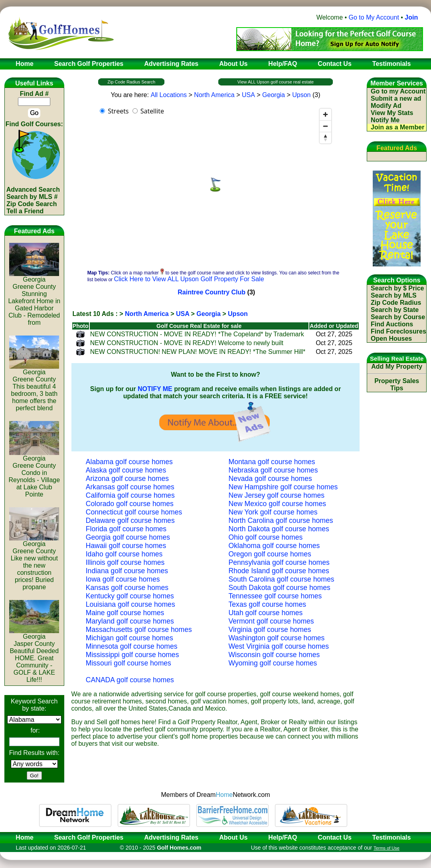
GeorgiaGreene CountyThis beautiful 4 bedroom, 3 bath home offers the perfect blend (34, 387)
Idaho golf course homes (124, 554)
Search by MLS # (32, 197)
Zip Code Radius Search (131, 82)
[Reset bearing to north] (325, 138)
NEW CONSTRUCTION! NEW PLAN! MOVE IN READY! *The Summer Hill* (198, 352)
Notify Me (385, 120)
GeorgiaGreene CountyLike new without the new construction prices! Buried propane (34, 563)
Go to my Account (398, 91)
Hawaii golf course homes (126, 546)
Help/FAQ (283, 837)
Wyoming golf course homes (273, 663)
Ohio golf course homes (266, 537)
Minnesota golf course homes (132, 646)
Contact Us (334, 837)
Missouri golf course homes (129, 663)
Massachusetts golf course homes (139, 630)
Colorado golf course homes (130, 504)
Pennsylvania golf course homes (279, 562)
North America (214, 95)
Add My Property (397, 366)
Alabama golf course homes (129, 462)
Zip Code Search (32, 204)
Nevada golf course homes (270, 479)
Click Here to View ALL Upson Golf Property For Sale (189, 279)
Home (22, 837)
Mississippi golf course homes (132, 655)
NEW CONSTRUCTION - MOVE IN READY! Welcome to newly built (187, 343)
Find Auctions (392, 324)
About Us (233, 837)
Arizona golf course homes (127, 479)
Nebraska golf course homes (273, 470)
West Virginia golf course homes (279, 646)
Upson (301, 95)
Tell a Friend (25, 211)
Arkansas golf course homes (130, 487)
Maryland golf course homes (130, 621)
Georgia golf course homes (128, 537)
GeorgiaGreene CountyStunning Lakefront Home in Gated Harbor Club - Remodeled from (34, 298)
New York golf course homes (273, 512)
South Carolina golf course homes (282, 579)
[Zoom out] (325, 126)
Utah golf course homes (266, 613)
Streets (118, 111)
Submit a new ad (396, 98)
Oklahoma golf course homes (274, 546)
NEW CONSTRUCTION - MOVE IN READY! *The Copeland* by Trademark (197, 334)
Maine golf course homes (125, 613)
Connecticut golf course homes (134, 512)
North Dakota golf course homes (279, 529)
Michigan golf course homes (129, 638)
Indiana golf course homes (127, 571)
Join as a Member (397, 127)
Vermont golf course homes (271, 621)
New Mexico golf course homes (277, 504)
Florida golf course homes (126, 529)
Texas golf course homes (268, 604)
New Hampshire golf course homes (283, 487)
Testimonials (392, 837)
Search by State (395, 310)
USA (248, 95)
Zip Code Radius (396, 303)
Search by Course (398, 317)
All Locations (169, 95)
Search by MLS (394, 295)
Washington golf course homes (277, 638)
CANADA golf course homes (130, 680)
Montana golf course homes (272, 462)
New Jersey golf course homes (277, 495)
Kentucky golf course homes (130, 596)
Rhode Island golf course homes (279, 571)
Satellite (152, 111)
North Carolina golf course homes (281, 520)
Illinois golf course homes (125, 562)
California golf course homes (130, 495)
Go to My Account (374, 17)
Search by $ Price (397, 288)
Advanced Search (33, 190)
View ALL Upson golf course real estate (276, 82)
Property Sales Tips (397, 384)
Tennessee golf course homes (275, 596)
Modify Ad (386, 106)
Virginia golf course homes (270, 630)
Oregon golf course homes (270, 554)
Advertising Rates (171, 837)
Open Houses (391, 339)
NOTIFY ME (155, 389)
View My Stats (392, 113)
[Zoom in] (325, 114)
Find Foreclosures (398, 331)
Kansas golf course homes (127, 588)
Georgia (274, 95)
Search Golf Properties (89, 837)
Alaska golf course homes (126, 470)
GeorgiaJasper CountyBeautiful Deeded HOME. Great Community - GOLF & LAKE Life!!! (34, 655)
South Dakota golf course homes (280, 588)
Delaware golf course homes (130, 520)
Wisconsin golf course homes (274, 655)
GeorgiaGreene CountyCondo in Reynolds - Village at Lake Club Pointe (34, 474)
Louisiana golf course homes (130, 604)
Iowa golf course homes (123, 579)
